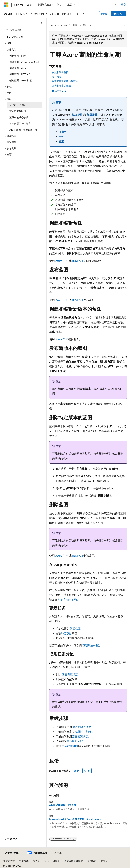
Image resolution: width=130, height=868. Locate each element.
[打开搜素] (116, 5)
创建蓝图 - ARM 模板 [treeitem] (21, 80)
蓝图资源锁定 (70, 674)
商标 (103, 861)
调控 (75, 25)
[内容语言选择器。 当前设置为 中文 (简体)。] (12, 853)
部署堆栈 (92, 115)
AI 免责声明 (9, 861)
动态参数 (67, 633)
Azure (64, 25)
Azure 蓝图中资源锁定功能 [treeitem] (23, 130)
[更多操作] (124, 25)
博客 (35, 861)
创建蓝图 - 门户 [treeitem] (18, 56)
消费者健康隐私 (72, 861)
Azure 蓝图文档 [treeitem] (15, 37)
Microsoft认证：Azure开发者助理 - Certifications (75, 819)
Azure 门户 (62, 261)
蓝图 (85, 25)
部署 (61, 141)
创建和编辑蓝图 (60, 72)
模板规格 (77, 115)
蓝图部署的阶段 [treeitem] (18, 111)
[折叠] (41, 23)
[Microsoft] (6, 5)
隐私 (55, 861)
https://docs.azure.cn (90, 43)
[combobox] (23, 30)
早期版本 (24, 861)
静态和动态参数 (68, 599)
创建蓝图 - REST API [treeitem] (20, 74)
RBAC (62, 136)
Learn (53, 25)
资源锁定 (75, 628)
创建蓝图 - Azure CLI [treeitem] (20, 68)
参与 (46, 861)
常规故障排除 (70, 746)
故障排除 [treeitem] (12, 142)
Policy (62, 132)
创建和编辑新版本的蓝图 (65, 81)
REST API (78, 261)
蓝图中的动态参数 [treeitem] (19, 117)
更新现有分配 (91, 645)
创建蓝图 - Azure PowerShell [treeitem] (24, 62)
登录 (124, 4)
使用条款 (92, 861)
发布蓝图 (57, 77)
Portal (104, 14)
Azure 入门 (118, 14)
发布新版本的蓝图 (61, 86)
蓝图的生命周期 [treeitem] (18, 105)
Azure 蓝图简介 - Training (63, 805)
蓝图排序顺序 (83, 732)
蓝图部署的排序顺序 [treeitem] (20, 124)
